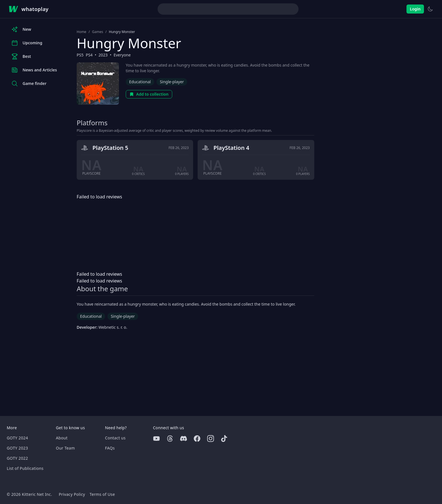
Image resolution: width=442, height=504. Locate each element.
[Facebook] (197, 439)
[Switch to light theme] (430, 9)
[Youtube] (156, 439)
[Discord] (184, 439)
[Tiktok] (224, 439)
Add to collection (149, 94)
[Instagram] (211, 439)
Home (81, 32)
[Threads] (170, 439)
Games (98, 32)
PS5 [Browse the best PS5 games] (80, 55)
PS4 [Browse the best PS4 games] (89, 55)
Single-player (172, 82)
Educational (140, 82)
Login (415, 9)
